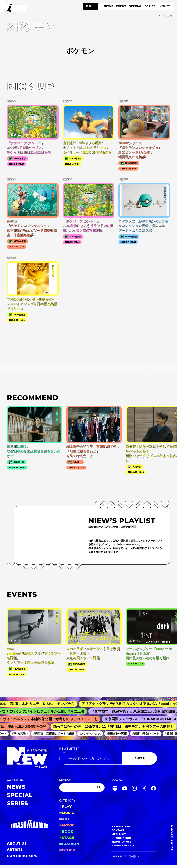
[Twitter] (144, 789)
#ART (64, 819)
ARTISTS (15, 850)
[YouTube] (125, 789)
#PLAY (66, 807)
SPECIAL (136, 6)
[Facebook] (153, 789)
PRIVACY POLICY (123, 845)
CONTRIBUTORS (22, 856)
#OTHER (67, 850)
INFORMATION (121, 838)
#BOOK (66, 831)
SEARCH (65, 780)
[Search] (82, 788)
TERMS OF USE (121, 842)
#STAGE (67, 838)
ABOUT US (17, 843)
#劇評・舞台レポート (148, 734)
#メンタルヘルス (93, 734)
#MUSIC (67, 813)
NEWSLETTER (69, 749)
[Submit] (99, 788)
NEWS (109, 6)
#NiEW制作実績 (119, 734)
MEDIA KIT (119, 834)
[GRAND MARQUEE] (30, 824)
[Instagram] (134, 789)
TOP (159, 15)
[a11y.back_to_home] (14, 7)
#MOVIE (67, 825)
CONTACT (118, 830)
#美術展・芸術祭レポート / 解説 (56, 734)
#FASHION (69, 844)
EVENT (121, 6)
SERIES (150, 6)
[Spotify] (115, 789)
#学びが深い (22, 734)
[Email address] (91, 758)
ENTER (140, 758)
